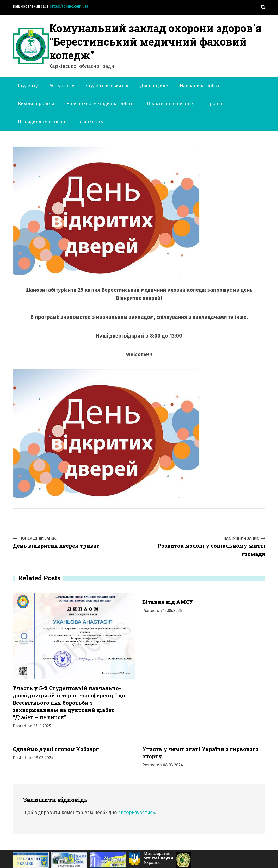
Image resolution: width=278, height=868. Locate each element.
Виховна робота (36, 104)
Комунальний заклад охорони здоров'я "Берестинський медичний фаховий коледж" (155, 42)
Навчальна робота (201, 86)
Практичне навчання (171, 104)
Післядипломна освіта (43, 122)
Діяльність (91, 122)
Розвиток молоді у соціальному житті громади (204, 546)
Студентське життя (107, 86)
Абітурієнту (62, 86)
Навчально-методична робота (101, 104)
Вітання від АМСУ (168, 602)
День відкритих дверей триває (56, 542)
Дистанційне (154, 86)
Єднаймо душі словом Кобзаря (56, 749)
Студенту (28, 86)
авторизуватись (137, 813)
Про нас (215, 104)
